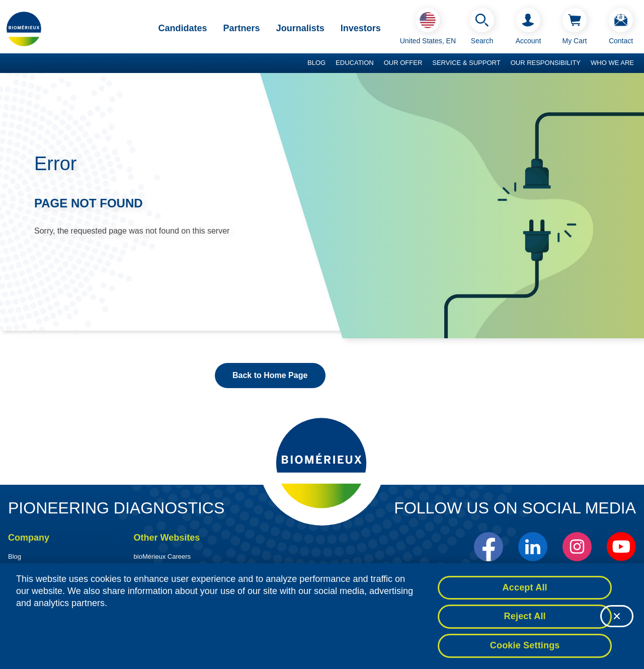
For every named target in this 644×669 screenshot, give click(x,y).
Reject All (525, 620)
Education (355, 63)
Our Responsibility (546, 63)
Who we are (612, 63)
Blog (316, 63)
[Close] (617, 620)
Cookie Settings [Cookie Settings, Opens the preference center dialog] (525, 649)
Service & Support (466, 63)
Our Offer (403, 63)
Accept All (525, 591)
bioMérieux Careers (162, 556)
